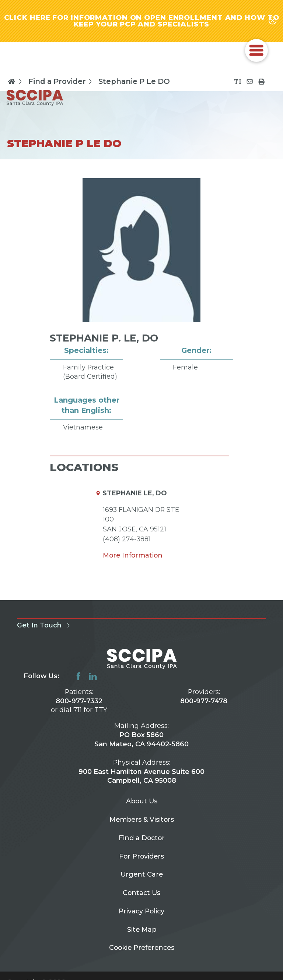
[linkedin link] (93, 676)
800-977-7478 (204, 701)
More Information (133, 555)
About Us (142, 801)
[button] (256, 50)
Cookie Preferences (142, 947)
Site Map (142, 929)
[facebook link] (78, 676)
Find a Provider (62, 81)
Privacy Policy (141, 911)
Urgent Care (142, 874)
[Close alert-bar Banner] (273, 21)
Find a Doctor (142, 838)
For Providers (141, 856)
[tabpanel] (141, 315)
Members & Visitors (142, 819)
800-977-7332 (79, 701)
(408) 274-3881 (127, 539)
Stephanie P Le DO (134, 82)
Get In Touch (45, 625)
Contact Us (141, 893)
